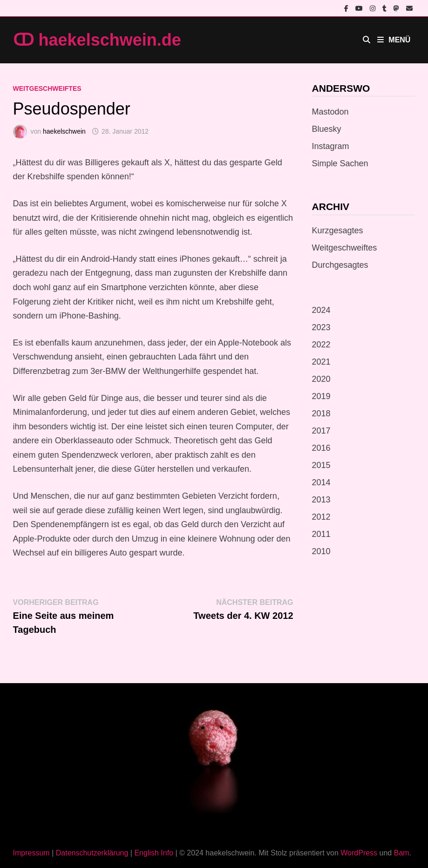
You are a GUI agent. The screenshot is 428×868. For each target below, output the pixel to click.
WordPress (359, 853)
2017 (321, 431)
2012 (321, 517)
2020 (321, 379)
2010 (321, 551)
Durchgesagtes (340, 265)
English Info (154, 853)
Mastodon (330, 112)
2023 (321, 327)
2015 (321, 465)
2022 (321, 345)
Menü (394, 40)
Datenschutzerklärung (92, 853)
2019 (321, 396)
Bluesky (327, 129)
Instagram (331, 146)
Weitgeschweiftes (47, 88)
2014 (321, 482)
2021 (321, 362)
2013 (321, 500)
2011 (321, 534)
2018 (321, 414)
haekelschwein (64, 131)
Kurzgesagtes (338, 231)
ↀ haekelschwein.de (97, 40)
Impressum (31, 853)
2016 (321, 448)
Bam (402, 853)
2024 (321, 310)
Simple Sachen (340, 163)
